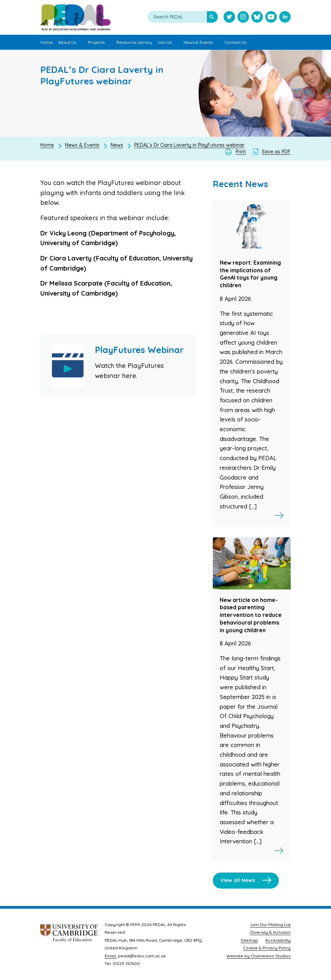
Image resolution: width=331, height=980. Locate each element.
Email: (111, 956)
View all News (238, 880)
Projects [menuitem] (96, 42)
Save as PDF (276, 152)
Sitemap (249, 940)
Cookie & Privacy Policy (267, 948)
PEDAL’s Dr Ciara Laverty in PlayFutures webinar (189, 145)
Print (241, 152)
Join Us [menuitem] (164, 42)
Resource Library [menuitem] (134, 42)
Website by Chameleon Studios (259, 956)
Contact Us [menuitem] (236, 42)
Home (47, 145)
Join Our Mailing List (270, 925)
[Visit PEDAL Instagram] (243, 18)
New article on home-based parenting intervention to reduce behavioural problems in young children (251, 615)
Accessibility (278, 940)
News (117, 145)
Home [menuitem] (47, 42)
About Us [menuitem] (67, 42)
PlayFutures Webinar (139, 350)
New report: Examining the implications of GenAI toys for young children (250, 274)
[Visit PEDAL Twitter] (229, 18)
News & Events (82, 145)
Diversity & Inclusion (271, 932)
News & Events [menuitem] (198, 42)
